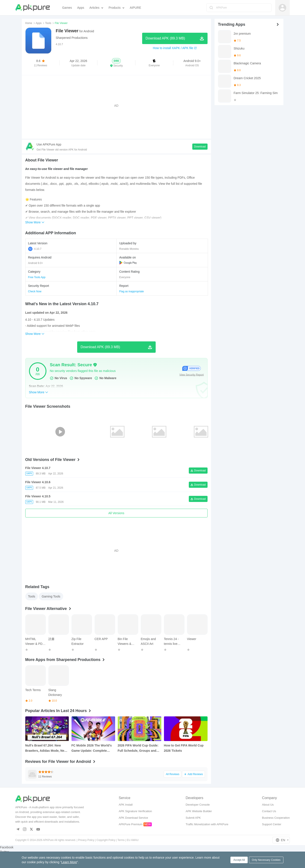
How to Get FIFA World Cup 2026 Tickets (184, 748)
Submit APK (193, 818)
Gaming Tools (51, 596)
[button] (116, 63)
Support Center (272, 824)
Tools (48, 23)
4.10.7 (35, 249)
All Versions (116, 513)
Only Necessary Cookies (266, 860)
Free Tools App (37, 277)
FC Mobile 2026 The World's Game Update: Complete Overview (92, 748)
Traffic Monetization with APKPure (207, 824)
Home (29, 23)
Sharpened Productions (72, 38)
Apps (39, 23)
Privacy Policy (86, 840)
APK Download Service (133, 818)
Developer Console (198, 805)
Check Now (35, 291)
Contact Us (269, 811)
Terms (121, 840)
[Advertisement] (116, 106)
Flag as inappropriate (132, 291)
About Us (268, 805)
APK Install (126, 805)
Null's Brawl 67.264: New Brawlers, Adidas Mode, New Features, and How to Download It (46, 748)
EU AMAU (133, 840)
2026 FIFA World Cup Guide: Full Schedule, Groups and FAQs (138, 748)
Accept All (239, 860)
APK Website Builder (199, 811)
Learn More (69, 862)
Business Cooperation (276, 818)
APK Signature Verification (135, 811)
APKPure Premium (130, 824)
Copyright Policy (106, 840)
